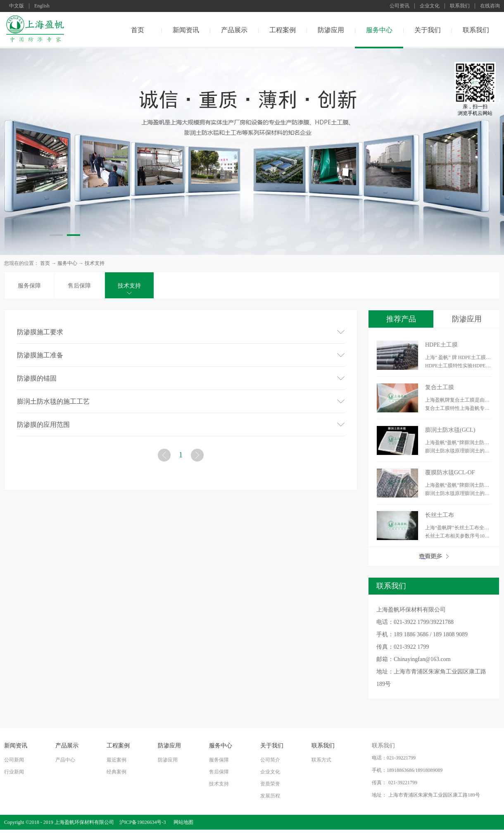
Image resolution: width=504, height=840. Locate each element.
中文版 (17, 6)
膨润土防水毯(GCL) (450, 430)
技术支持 (95, 263)
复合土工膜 (440, 387)
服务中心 (67, 263)
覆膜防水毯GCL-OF (450, 472)
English (42, 6)
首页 (138, 30)
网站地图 (182, 822)
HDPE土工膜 (441, 345)
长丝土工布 (440, 515)
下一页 (198, 457)
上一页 (165, 457)
